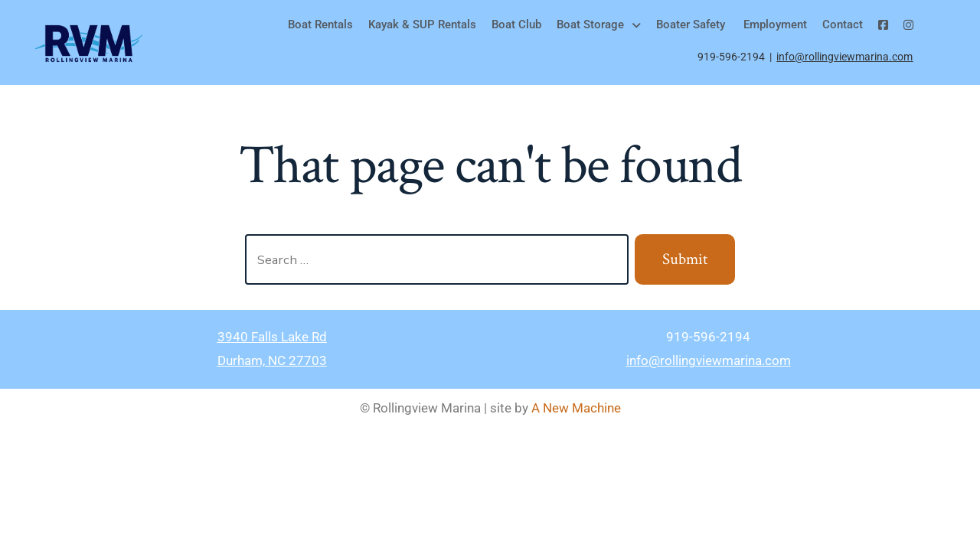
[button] (599, 25)
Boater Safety (691, 24)
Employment (774, 24)
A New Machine (576, 408)
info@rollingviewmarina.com (844, 57)
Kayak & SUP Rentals (422, 24)
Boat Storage (599, 24)
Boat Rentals (320, 24)
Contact (843, 24)
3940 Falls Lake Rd (272, 337)
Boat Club (516, 24)
